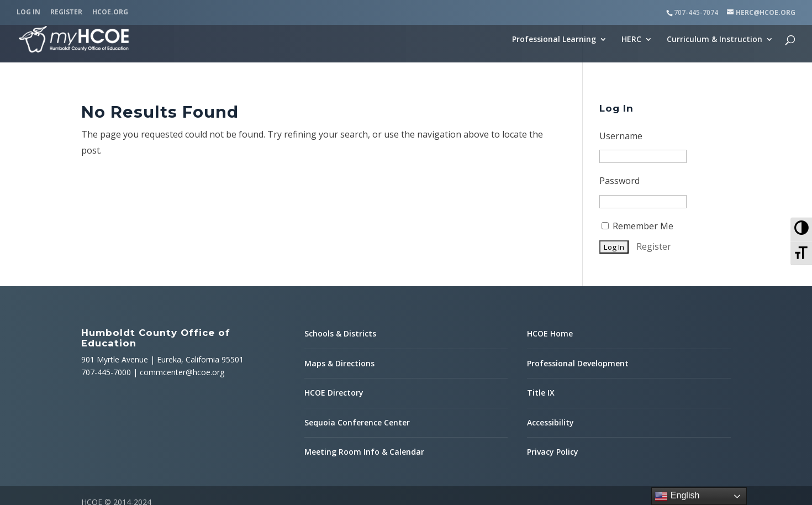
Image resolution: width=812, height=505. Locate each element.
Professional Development (578, 292)
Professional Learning (554, 40)
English (677, 496)
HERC (631, 40)
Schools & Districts (340, 262)
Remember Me (637, 155)
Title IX (541, 321)
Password (619, 109)
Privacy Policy (553, 380)
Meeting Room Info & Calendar (364, 380)
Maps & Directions (339, 292)
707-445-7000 (106, 301)
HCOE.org (110, 13)
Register (66, 13)
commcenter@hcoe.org (182, 301)
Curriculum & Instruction (715, 40)
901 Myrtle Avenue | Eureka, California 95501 (162, 288)
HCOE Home (550, 262)
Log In (28, 13)
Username (621, 65)
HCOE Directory (334, 321)
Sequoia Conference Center (357, 351)
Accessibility (550, 351)
